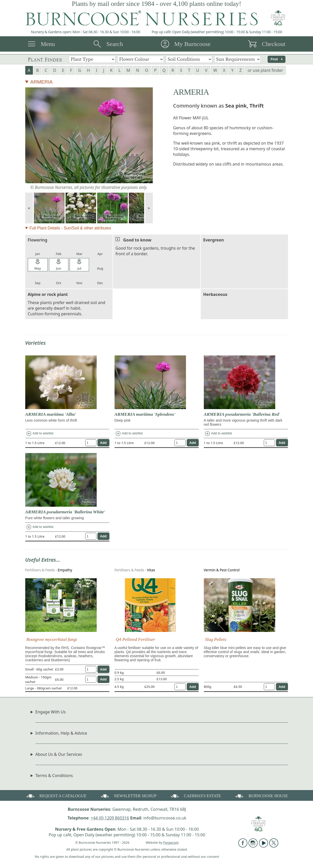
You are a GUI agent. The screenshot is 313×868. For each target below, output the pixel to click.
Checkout (273, 44)
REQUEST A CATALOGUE (56, 796)
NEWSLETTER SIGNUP (128, 796)
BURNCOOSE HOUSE (261, 796)
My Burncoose (192, 44)
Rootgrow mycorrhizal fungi (52, 639)
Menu (48, 44)
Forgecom (171, 842)
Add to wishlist (40, 434)
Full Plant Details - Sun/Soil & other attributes (70, 228)
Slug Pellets (216, 639)
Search (115, 44)
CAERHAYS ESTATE (195, 796)
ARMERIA (41, 82)
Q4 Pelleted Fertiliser (135, 639)
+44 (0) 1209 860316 (110, 818)
